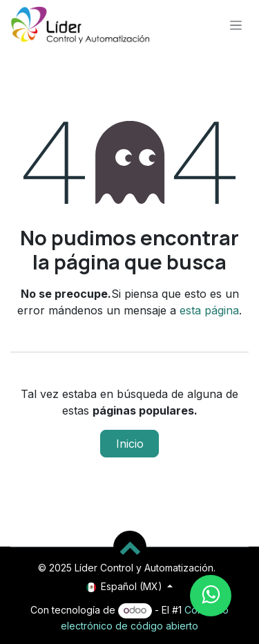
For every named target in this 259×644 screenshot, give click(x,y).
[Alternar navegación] (236, 25)
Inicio (130, 444)
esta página (209, 310)
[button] (130, 547)
